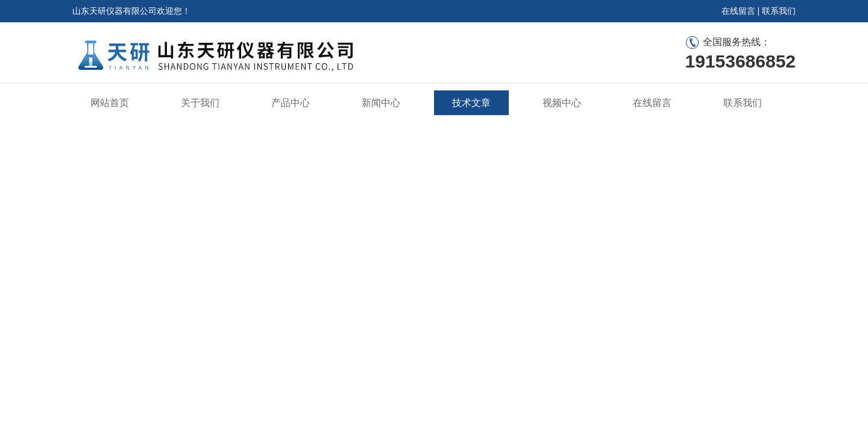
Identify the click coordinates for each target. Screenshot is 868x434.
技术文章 (471, 103)
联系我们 (779, 11)
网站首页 (110, 103)
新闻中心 (381, 103)
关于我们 (200, 103)
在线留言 (738, 11)
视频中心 (562, 103)
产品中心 (291, 103)
